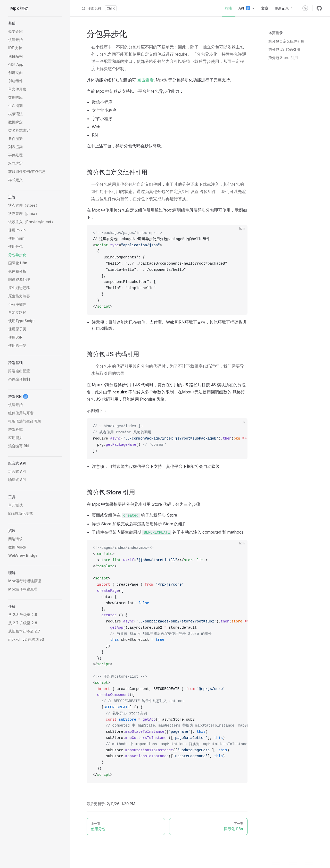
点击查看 (145, 80)
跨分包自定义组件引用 (286, 41)
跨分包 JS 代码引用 (284, 49)
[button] (35, 23)
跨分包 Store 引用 (283, 58)
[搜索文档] (99, 8)
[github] (319, 8)
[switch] (305, 8)
